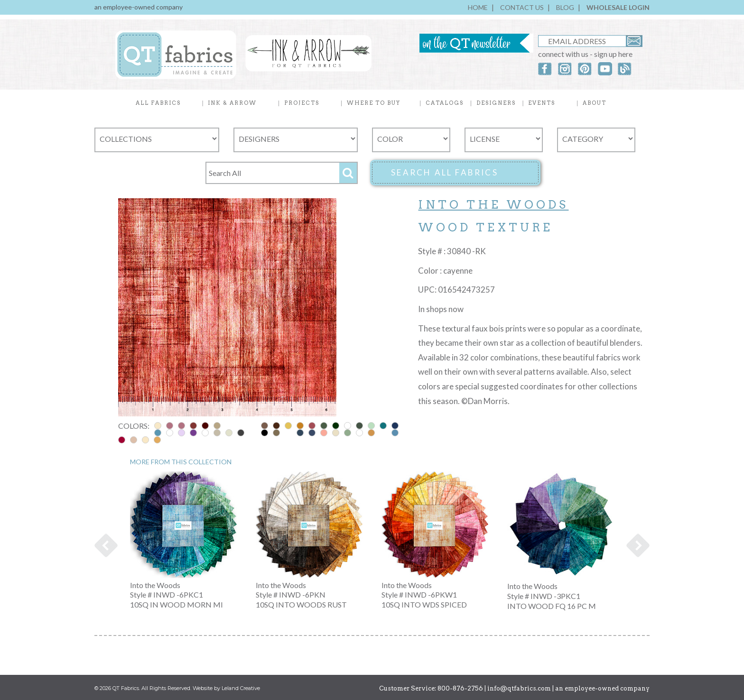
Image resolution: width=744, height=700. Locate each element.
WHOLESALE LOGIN (618, 7)
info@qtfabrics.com (519, 688)
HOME (478, 7)
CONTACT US (522, 7)
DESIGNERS (496, 103)
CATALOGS (445, 103)
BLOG (565, 7)
